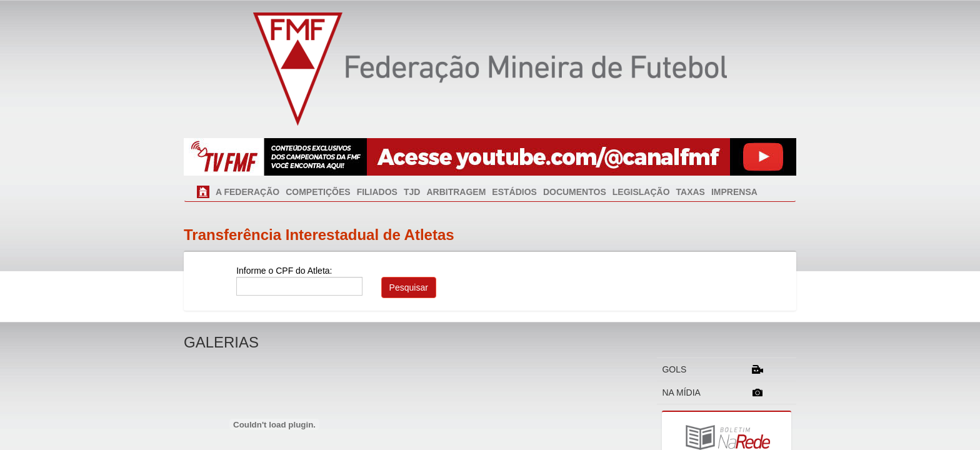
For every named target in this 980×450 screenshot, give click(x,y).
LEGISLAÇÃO (641, 192)
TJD (412, 192)
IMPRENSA (734, 192)
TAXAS (691, 192)
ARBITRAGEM (456, 192)
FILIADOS (377, 192)
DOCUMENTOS (575, 192)
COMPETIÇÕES (318, 192)
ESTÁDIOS (514, 192)
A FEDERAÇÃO (247, 192)
